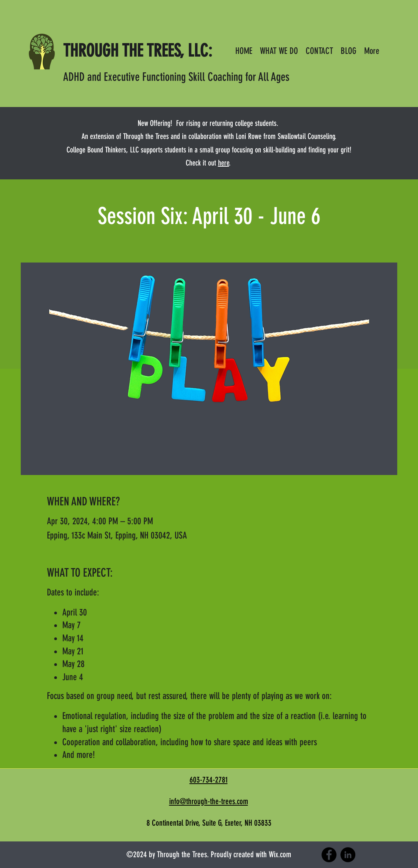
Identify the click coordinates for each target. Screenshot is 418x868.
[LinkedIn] (348, 855)
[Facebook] (329, 855)
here (224, 163)
